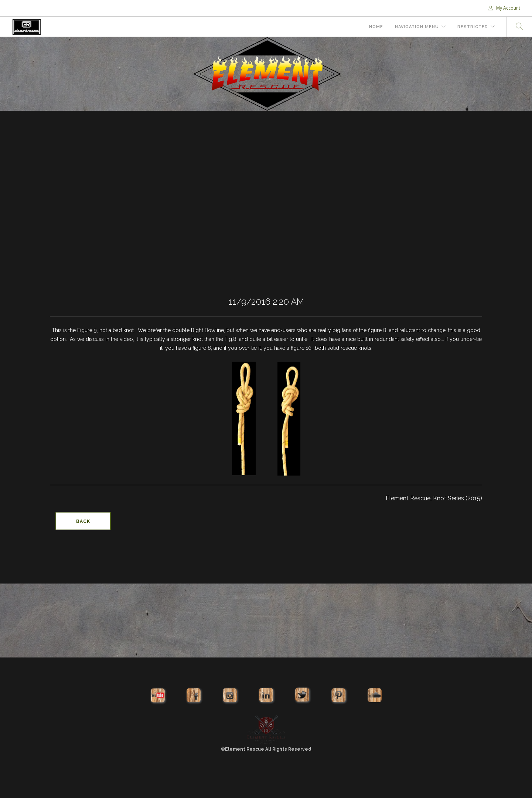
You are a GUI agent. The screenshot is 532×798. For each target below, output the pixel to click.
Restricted (473, 27)
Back (83, 521)
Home (376, 27)
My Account (504, 8)
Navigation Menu (417, 27)
